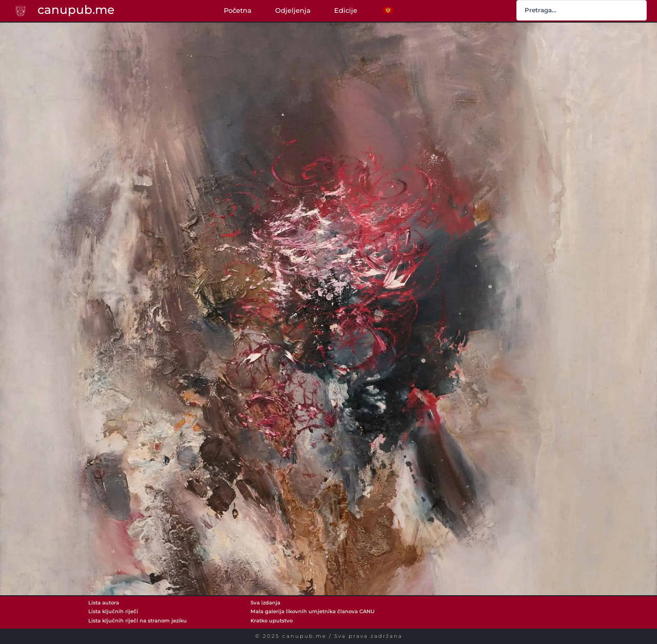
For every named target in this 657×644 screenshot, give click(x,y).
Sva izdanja (265, 603)
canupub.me (76, 10)
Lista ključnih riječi (113, 611)
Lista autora (104, 603)
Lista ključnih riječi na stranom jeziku (138, 621)
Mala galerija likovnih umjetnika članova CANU (313, 611)
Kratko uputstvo (272, 621)
